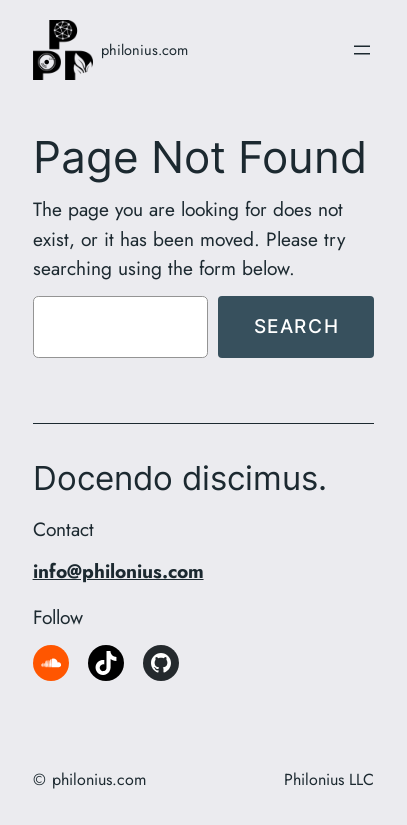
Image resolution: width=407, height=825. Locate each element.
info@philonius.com (118, 571)
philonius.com (144, 50)
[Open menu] (362, 50)
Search (297, 326)
